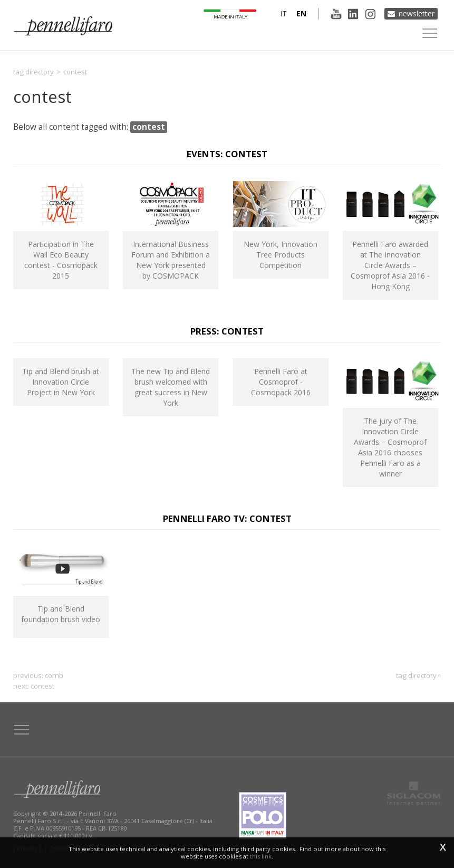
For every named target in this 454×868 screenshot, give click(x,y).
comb (54, 675)
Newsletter (417, 13)
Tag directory (33, 72)
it (283, 13)
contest (42, 686)
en (301, 13)
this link (261, 856)
